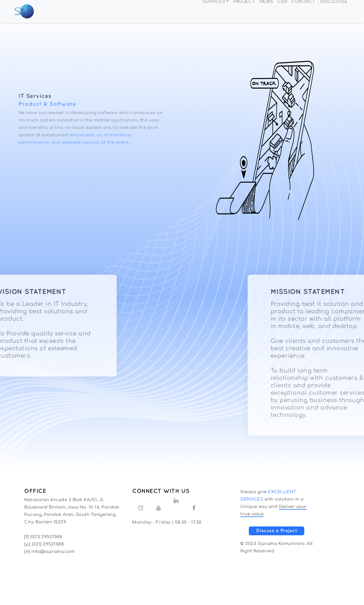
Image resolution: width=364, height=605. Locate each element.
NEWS (266, 11)
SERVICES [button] (214, 11)
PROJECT (244, 11)
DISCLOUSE (334, 11)
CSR (283, 11)
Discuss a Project (277, 531)
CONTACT (303, 11)
